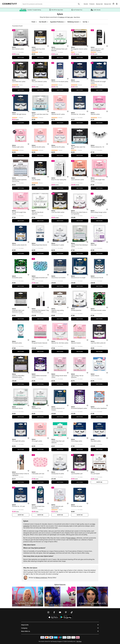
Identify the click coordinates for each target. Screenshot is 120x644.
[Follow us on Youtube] (60, 612)
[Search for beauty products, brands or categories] (51, 4)
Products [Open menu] (92, 4)
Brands (86, 4)
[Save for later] (27, 45)
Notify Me (99, 482)
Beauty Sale (99, 4)
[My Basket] (113, 4)
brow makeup (71, 538)
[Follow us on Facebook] (54, 612)
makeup (62, 17)
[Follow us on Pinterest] (66, 612)
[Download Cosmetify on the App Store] (53, 617)
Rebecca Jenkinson (41, 578)
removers (52, 553)
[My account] (117, 4)
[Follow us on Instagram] (48, 612)
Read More (77, 17)
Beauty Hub (108, 4)
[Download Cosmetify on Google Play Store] (66, 617)
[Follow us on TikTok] (72, 612)
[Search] (79, 4)
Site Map (79, 641)
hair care (70, 17)
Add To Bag (21, 57)
